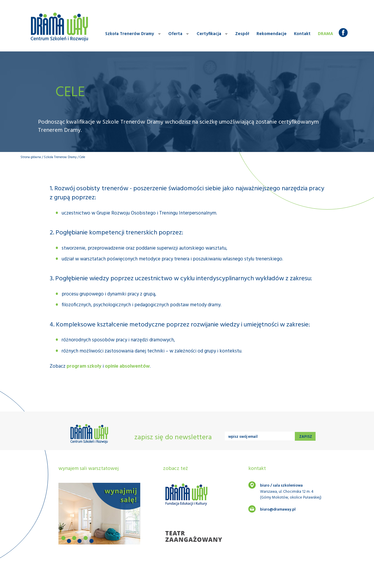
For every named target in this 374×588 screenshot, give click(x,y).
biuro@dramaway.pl (278, 510)
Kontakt (302, 34)
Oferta (177, 34)
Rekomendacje (272, 34)
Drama (325, 34)
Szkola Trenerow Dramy (60, 157)
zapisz (305, 437)
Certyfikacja (211, 34)
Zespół (242, 34)
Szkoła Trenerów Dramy (131, 34)
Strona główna (31, 157)
